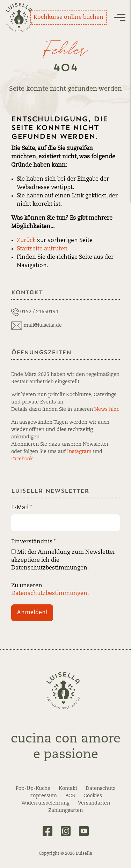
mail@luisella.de (43, 325)
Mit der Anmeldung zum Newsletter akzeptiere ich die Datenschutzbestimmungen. (63, 560)
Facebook (22, 459)
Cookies (93, 796)
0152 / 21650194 (39, 312)
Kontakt (68, 788)
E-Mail (22, 508)
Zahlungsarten (65, 810)
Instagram (79, 452)
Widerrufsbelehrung (45, 803)
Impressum (43, 796)
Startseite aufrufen (42, 249)
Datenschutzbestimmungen (49, 594)
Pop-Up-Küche (33, 788)
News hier (106, 409)
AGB (70, 796)
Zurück (26, 241)
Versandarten (94, 803)
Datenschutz (101, 788)
